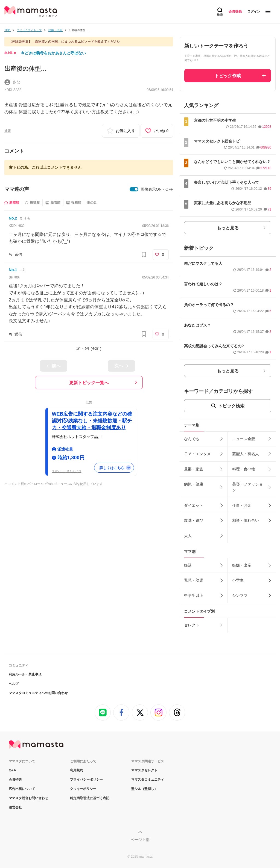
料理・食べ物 (244, 469)
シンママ (240, 596)
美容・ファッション (247, 487)
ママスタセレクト (144, 770)
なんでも (192, 439)
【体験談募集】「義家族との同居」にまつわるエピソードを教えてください (65, 42)
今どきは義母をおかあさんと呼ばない (53, 53)
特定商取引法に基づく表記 (90, 798)
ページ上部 (140, 840)
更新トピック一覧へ (89, 383)
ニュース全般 (244, 439)
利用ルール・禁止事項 (25, 674)
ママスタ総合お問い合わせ (28, 798)
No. (13, 218)
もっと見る (228, 228)
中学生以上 (194, 596)
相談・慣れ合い (246, 520)
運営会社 (15, 807)
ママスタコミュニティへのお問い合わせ (38, 693)
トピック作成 (228, 76)
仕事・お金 (242, 505)
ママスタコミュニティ (148, 780)
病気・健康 (194, 484)
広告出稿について (22, 789)
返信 (18, 254)
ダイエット (194, 505)
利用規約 (77, 770)
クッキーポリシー (83, 789)
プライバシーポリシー (86, 780)
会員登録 (235, 11)
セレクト (192, 625)
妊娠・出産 (242, 565)
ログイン (254, 11)
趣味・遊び (194, 520)
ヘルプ (14, 684)
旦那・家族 (194, 469)
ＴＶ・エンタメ (197, 454)
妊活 (188, 565)
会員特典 (15, 780)
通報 (8, 131)
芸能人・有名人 (246, 454)
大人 (188, 536)
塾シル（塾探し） (144, 789)
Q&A (12, 770)
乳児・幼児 (194, 580)
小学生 (238, 580)
